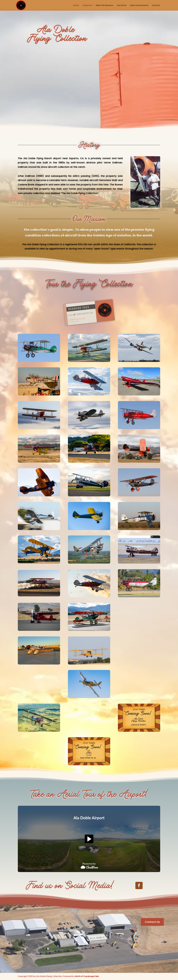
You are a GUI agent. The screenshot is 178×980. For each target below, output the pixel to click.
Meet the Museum (105, 6)
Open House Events (139, 6)
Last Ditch (122, 6)
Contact (156, 6)
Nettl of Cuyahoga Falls (87, 976)
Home (76, 6)
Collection (87, 6)
